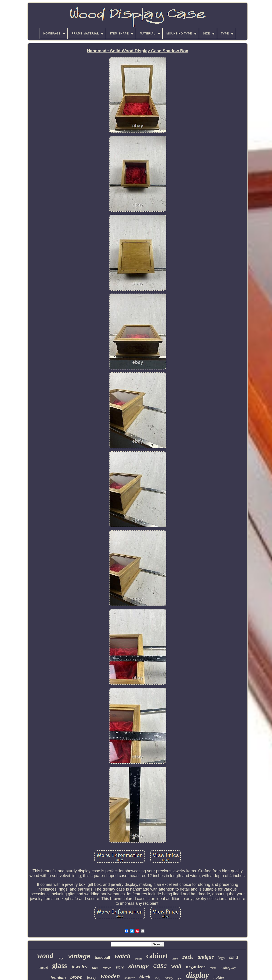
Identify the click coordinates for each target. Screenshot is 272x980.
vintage (79, 956)
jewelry (79, 966)
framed (107, 968)
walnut (138, 959)
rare (95, 968)
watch (122, 956)
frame (213, 968)
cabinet (157, 956)
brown (76, 977)
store (120, 967)
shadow (130, 978)
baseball (102, 958)
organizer (196, 967)
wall (176, 966)
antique (206, 957)
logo (222, 958)
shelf (158, 978)
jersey (92, 977)
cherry (169, 978)
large (61, 958)
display (198, 975)
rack (188, 957)
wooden (110, 976)
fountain (58, 977)
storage (139, 966)
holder (219, 977)
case (160, 965)
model (44, 968)
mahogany (228, 967)
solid (234, 957)
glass (60, 965)
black (145, 977)
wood (45, 956)
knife (175, 959)
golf (180, 978)
